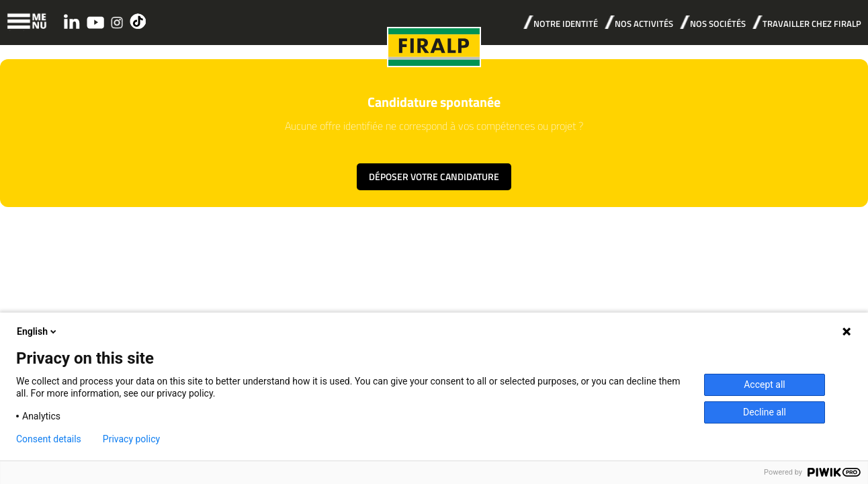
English (38, 331)
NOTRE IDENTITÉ (566, 24)
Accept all (765, 385)
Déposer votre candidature (434, 176)
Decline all (765, 412)
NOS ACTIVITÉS (644, 24)
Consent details (49, 439)
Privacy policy (131, 439)
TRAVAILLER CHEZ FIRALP (812, 24)
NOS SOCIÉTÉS (718, 24)
